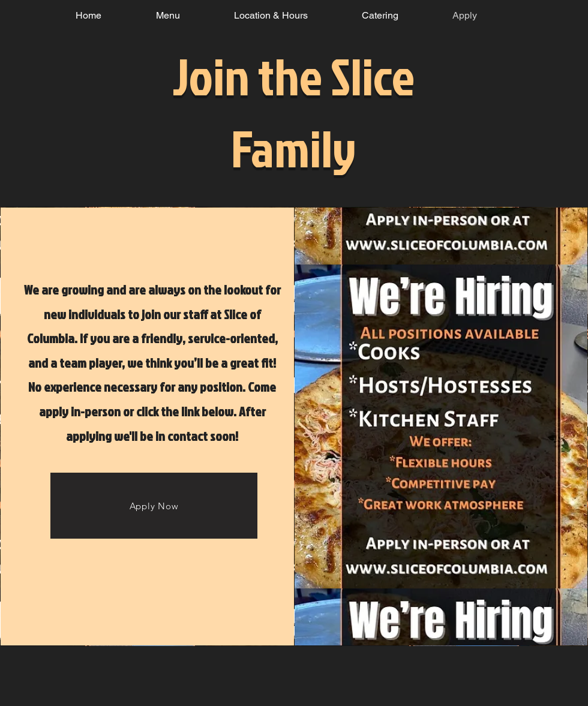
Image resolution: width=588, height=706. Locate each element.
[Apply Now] (154, 506)
